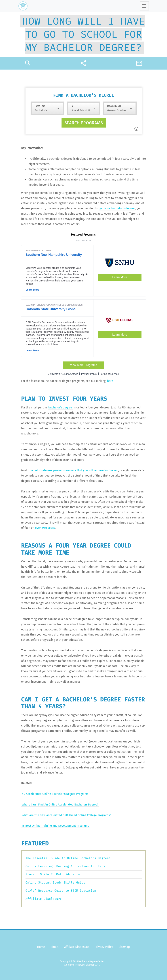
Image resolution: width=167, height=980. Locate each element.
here (110, 381)
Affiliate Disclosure (44, 899)
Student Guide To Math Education (54, 874)
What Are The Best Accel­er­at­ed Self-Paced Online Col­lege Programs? (66, 815)
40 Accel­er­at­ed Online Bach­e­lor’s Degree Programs (55, 794)
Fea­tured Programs (84, 235)
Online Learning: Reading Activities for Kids (65, 866)
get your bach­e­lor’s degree (117, 208)
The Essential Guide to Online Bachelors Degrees (68, 858)
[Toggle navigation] (144, 6)
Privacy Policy (104, 947)
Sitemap (124, 947)
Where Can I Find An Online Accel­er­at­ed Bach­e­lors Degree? (60, 805)
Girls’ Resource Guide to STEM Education (61, 891)
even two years (45, 528)
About (55, 947)
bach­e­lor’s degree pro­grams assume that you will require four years (73, 470)
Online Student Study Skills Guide (55, 883)
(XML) (97, 965)
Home (41, 947)
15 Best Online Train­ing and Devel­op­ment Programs (55, 826)
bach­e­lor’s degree (60, 407)
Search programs (84, 123)
